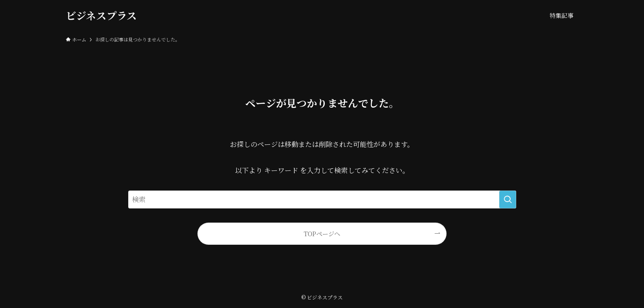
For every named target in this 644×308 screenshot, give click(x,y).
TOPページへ (322, 233)
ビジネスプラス (101, 15)
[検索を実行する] (508, 199)
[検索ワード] (322, 199)
